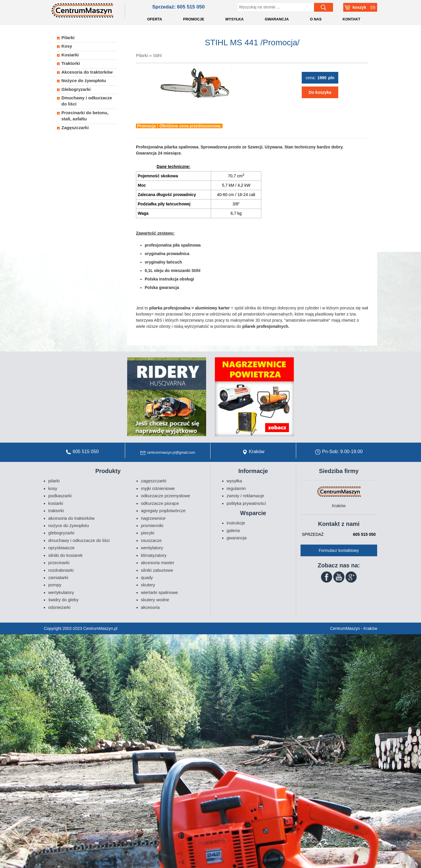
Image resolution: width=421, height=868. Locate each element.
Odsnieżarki (59, 607)
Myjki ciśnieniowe (158, 488)
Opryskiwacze (61, 548)
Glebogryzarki (76, 89)
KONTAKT (352, 19)
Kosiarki (70, 55)
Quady (147, 577)
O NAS (316, 19)
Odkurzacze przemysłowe (165, 496)
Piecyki (148, 533)
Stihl (157, 55)
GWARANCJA (277, 19)
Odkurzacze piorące (160, 503)
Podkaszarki (60, 496)
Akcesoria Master (158, 563)
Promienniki (152, 525)
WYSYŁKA (234, 19)
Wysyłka (234, 481)
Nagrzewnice (153, 518)
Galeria (233, 530)
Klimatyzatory (154, 555)
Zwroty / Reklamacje (245, 496)
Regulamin (236, 488)
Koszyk (359, 7)
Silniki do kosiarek (65, 555)
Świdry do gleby (63, 600)
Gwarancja (237, 538)
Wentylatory (152, 548)
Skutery (148, 585)
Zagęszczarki (75, 128)
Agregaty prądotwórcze (163, 511)
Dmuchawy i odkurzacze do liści (87, 101)
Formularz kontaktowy (339, 550)
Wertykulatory (61, 592)
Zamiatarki (58, 577)
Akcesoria (150, 607)
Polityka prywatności (246, 503)
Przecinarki (59, 563)
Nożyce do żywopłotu (84, 80)
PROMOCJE (194, 19)
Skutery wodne (155, 600)
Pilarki (142, 55)
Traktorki (71, 63)
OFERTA (155, 19)
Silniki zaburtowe (157, 570)
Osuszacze (151, 540)
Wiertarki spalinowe (159, 592)
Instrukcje (236, 523)
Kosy (67, 46)
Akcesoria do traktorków (87, 72)
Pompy (55, 585)
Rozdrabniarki (61, 570)
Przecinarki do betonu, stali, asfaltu (85, 116)
